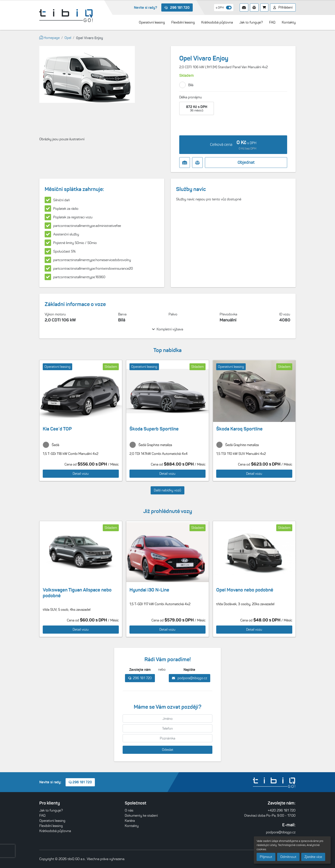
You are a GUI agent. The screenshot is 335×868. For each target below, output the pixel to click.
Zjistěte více (313, 857)
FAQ (42, 816)
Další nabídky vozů (167, 490)
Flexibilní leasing (51, 826)
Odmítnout (288, 857)
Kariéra (130, 821)
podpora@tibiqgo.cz (190, 678)
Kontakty (132, 826)
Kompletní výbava (167, 329)
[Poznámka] (167, 738)
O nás (129, 810)
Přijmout (266, 857)
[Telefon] (167, 728)
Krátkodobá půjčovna (55, 831)
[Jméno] (167, 719)
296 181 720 (177, 7)
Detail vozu (81, 474)
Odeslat (168, 750)
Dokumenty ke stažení (141, 816)
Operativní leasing (52, 821)
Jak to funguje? (51, 810)
